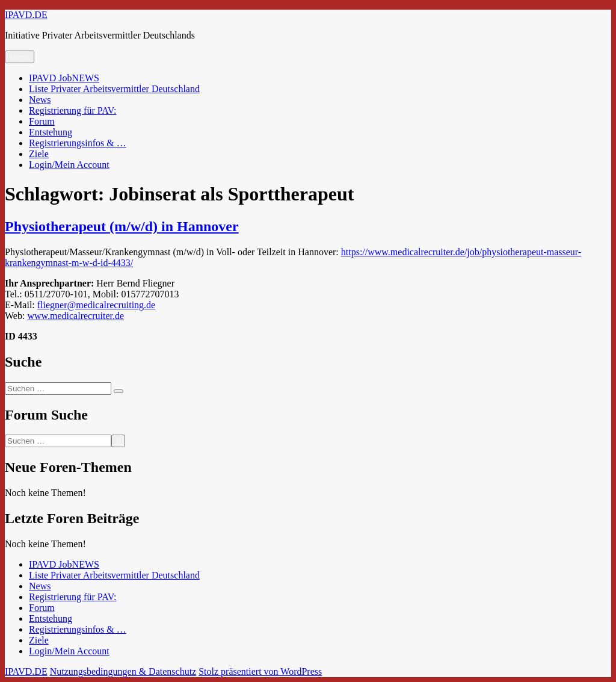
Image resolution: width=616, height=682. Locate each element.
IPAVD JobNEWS (64, 78)
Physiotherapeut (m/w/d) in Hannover (122, 226)
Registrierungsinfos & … (78, 143)
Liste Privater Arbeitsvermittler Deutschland (114, 89)
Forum (42, 121)
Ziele (39, 154)
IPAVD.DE (26, 15)
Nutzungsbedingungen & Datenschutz (123, 671)
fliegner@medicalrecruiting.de (96, 305)
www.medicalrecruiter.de (75, 316)
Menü (20, 57)
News (40, 100)
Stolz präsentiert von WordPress (260, 671)
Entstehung (51, 132)
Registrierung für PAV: (72, 110)
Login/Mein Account (69, 165)
